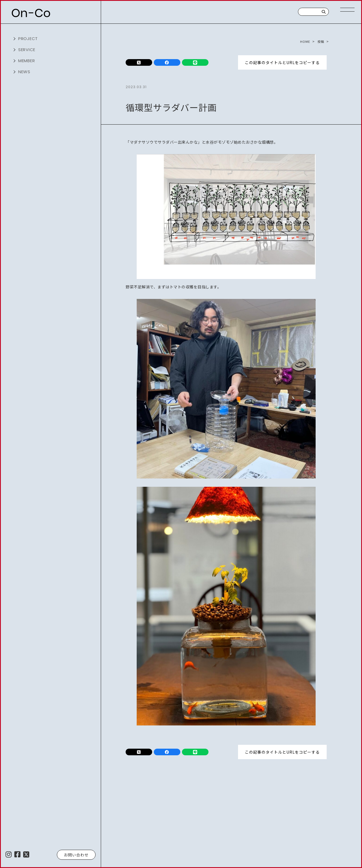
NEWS (24, 72)
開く (14, 39)
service (27, 50)
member (27, 61)
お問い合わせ (76, 855)
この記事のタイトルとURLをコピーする (282, 62)
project (28, 39)
